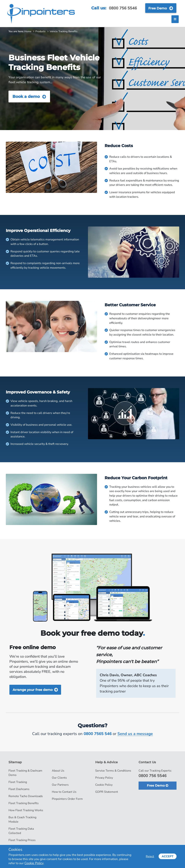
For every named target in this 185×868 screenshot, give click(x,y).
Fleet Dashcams (19, 789)
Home (28, 31)
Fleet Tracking (18, 782)
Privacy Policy (104, 778)
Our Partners (60, 785)
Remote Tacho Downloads (26, 796)
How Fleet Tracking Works (26, 810)
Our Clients (59, 778)
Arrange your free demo (35, 689)
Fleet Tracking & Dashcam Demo (25, 773)
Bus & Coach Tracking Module (22, 820)
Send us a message (135, 734)
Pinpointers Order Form (67, 799)
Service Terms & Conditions (113, 771)
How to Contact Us (64, 792)
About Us (58, 771)
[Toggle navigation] (175, 19)
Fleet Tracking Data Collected (21, 831)
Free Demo (161, 8)
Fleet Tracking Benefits (24, 803)
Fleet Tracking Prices (22, 840)
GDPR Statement (107, 792)
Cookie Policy (104, 785)
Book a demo (29, 97)
